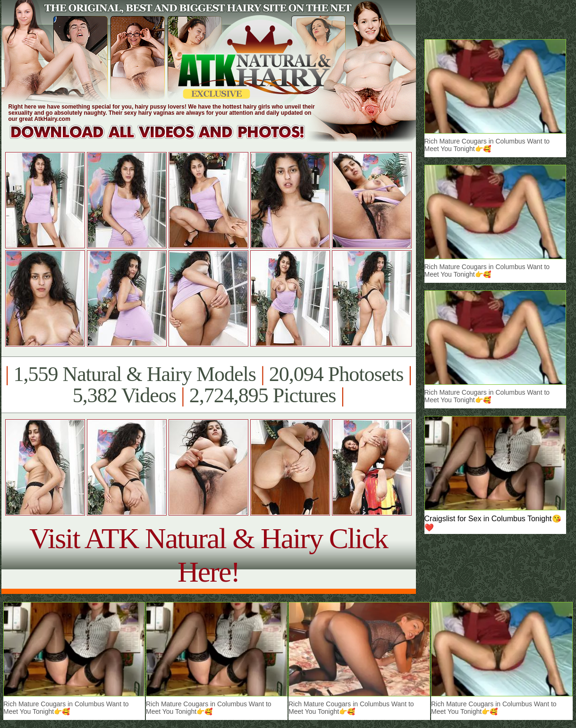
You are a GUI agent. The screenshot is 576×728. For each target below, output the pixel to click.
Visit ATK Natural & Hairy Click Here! (208, 555)
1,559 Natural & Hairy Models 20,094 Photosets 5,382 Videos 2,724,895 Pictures (208, 385)
